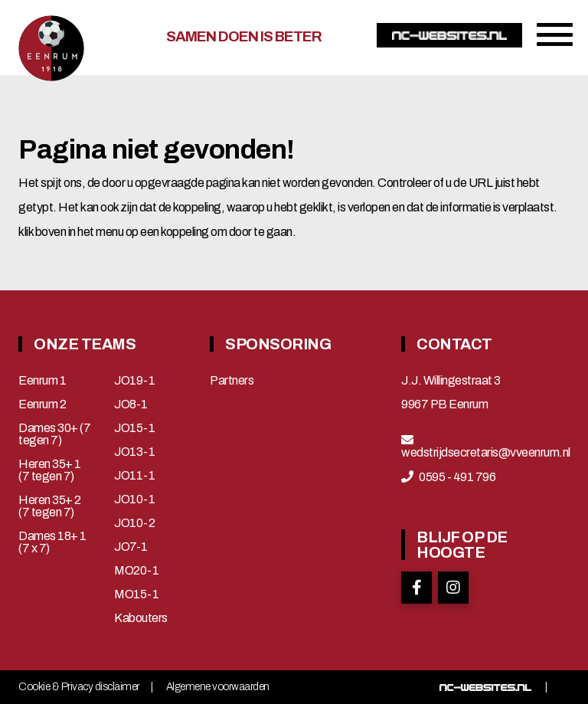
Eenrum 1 (42, 381)
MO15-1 (136, 594)
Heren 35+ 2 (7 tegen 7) (50, 506)
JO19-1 (134, 381)
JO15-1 (134, 428)
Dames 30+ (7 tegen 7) (54, 434)
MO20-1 (136, 571)
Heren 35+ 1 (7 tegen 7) (50, 470)
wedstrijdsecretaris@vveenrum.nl (486, 453)
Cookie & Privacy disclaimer (79, 687)
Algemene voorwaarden (218, 687)
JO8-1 (131, 404)
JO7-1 (131, 547)
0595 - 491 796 (457, 477)
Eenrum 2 (42, 404)
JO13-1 (134, 452)
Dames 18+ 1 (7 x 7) (52, 542)
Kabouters (141, 618)
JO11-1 (134, 476)
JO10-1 (134, 499)
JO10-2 (134, 523)
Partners (232, 381)
